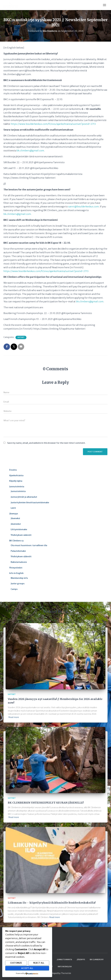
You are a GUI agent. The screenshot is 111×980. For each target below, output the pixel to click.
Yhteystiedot (16, 568)
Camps (14, 589)
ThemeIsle (66, 973)
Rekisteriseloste (19, 562)
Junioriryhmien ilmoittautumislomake (30, 503)
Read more (14, 717)
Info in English (16, 573)
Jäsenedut (16, 524)
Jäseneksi (15, 518)
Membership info (19, 578)
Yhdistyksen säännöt (21, 535)
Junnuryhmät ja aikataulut (24, 497)
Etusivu (13, 470)
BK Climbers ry (16, 541)
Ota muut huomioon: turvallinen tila (29, 545)
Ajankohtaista (16, 475)
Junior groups (18, 584)
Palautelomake (18, 551)
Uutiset (21, 337)
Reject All (39, 963)
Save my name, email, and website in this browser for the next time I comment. (46, 443)
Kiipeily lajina (16, 481)
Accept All (27, 968)
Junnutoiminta (17, 487)
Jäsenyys (14, 514)
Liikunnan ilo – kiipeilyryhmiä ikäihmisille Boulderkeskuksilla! (52, 903)
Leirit (13, 508)
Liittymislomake (19, 529)
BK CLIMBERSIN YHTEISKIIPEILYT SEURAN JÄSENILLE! (46, 803)
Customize (16, 963)
